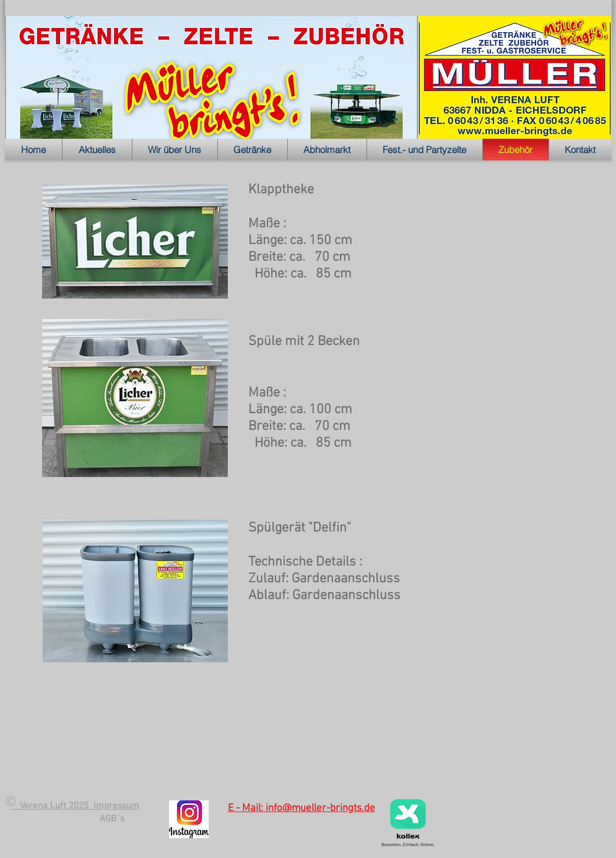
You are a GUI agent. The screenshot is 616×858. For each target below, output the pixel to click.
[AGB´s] (112, 819)
